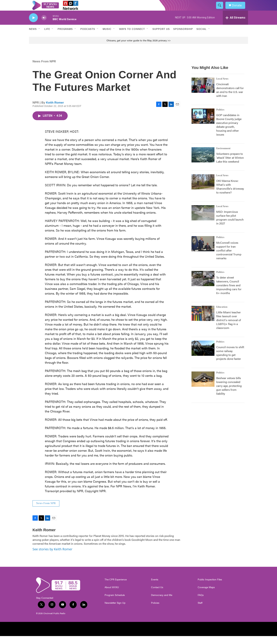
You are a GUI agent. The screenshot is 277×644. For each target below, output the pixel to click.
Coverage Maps (206, 595)
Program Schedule (115, 603)
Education (222, 315)
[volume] (44, 26)
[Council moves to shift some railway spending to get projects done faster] (203, 356)
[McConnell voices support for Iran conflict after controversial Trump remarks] (203, 252)
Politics (220, 118)
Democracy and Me (162, 603)
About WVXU (112, 595)
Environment (223, 156)
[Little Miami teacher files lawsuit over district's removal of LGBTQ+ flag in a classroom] (203, 321)
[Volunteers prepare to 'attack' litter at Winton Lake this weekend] (203, 163)
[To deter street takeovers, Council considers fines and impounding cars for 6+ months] (203, 286)
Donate (239, 9)
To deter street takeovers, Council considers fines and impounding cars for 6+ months (229, 293)
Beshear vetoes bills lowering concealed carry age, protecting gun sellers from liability (229, 394)
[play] (33, 26)
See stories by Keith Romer (52, 557)
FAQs (201, 603)
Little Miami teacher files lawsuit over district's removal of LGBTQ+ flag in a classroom (229, 328)
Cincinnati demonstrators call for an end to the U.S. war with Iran (230, 98)
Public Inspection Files (210, 587)
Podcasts (88, 37)
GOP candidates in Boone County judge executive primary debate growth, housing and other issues (229, 133)
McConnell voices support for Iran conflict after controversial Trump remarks (229, 258)
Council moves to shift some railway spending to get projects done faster (230, 361)
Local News (222, 87)
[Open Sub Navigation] (39, 37)
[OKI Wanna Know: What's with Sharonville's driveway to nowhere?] (203, 190)
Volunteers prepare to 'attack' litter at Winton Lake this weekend (230, 166)
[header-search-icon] (221, 9)
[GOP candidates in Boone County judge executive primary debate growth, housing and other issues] (203, 124)
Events (155, 587)
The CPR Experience (116, 587)
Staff (200, 611)
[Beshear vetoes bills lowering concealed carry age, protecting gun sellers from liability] (203, 387)
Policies (155, 611)
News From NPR (44, 69)
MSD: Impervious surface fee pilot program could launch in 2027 (230, 225)
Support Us (161, 37)
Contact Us (157, 595)
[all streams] (235, 26)
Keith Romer (55, 111)
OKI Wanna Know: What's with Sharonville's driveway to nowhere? (230, 194)
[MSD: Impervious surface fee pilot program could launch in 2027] (203, 221)
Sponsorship (183, 37)
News (33, 37)
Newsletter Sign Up (115, 611)
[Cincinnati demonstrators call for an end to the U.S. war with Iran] (203, 93)
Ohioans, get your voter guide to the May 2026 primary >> (139, 48)
